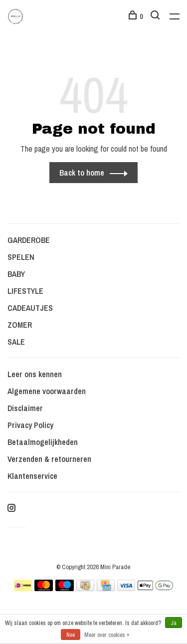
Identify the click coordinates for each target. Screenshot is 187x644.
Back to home (82, 173)
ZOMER (20, 325)
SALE (16, 342)
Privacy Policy (30, 425)
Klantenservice (32, 476)
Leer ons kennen (35, 374)
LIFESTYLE (25, 291)
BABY (16, 274)
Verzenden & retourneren (49, 459)
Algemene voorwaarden (47, 391)
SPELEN (21, 257)
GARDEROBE (29, 240)
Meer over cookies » (107, 635)
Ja (174, 623)
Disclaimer (25, 408)
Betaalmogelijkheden (43, 442)
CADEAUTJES (30, 308)
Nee (71, 635)
